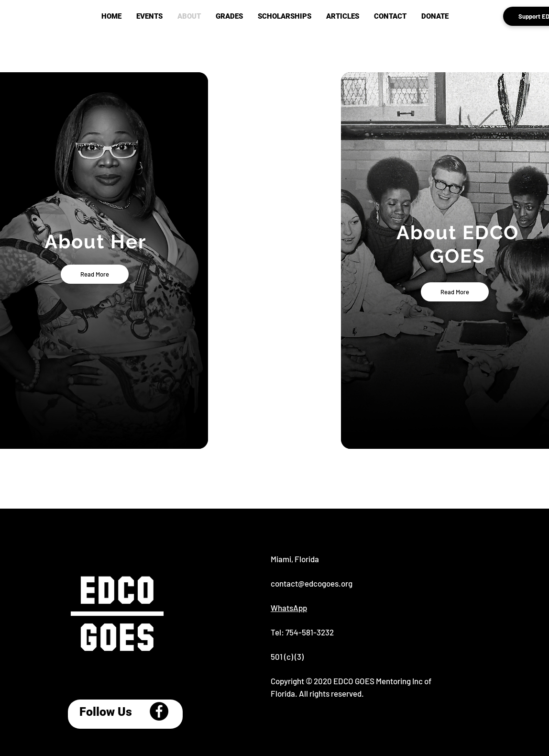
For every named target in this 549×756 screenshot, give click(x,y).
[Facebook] (159, 711)
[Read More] (95, 274)
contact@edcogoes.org (312, 583)
